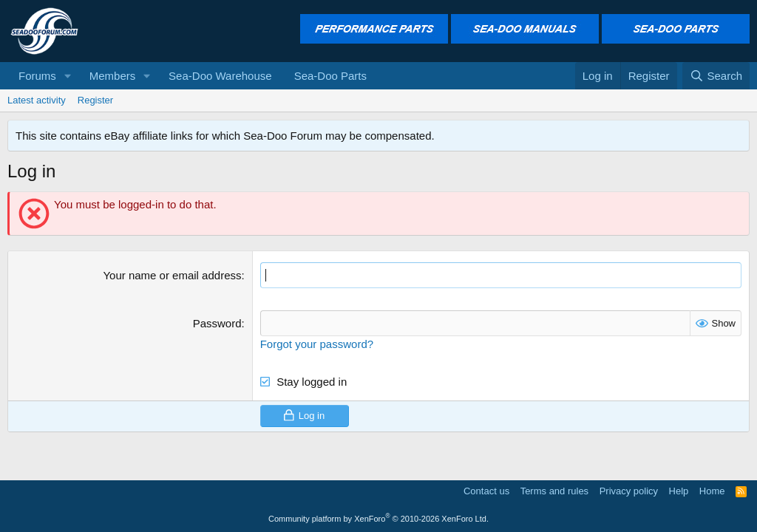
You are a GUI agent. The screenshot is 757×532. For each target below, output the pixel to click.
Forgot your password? (317, 344)
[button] (68, 76)
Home (712, 491)
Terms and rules (554, 491)
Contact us (486, 491)
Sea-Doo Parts (330, 76)
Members (113, 76)
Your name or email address (172, 275)
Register (95, 100)
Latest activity (37, 100)
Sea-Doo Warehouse (220, 76)
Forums (37, 76)
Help (679, 491)
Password (217, 323)
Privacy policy (629, 491)
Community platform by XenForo (378, 519)
